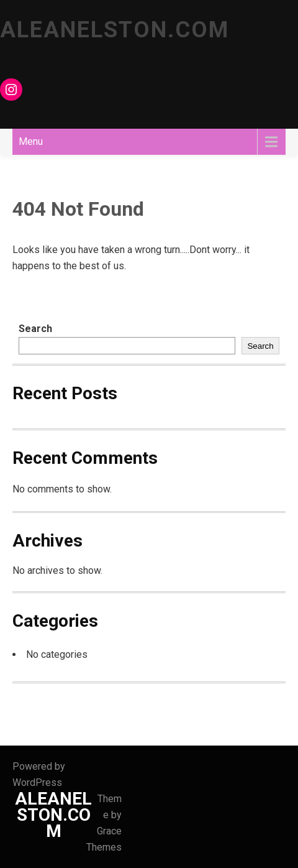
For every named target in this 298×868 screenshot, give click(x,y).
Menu (31, 141)
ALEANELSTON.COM (115, 30)
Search (35, 329)
